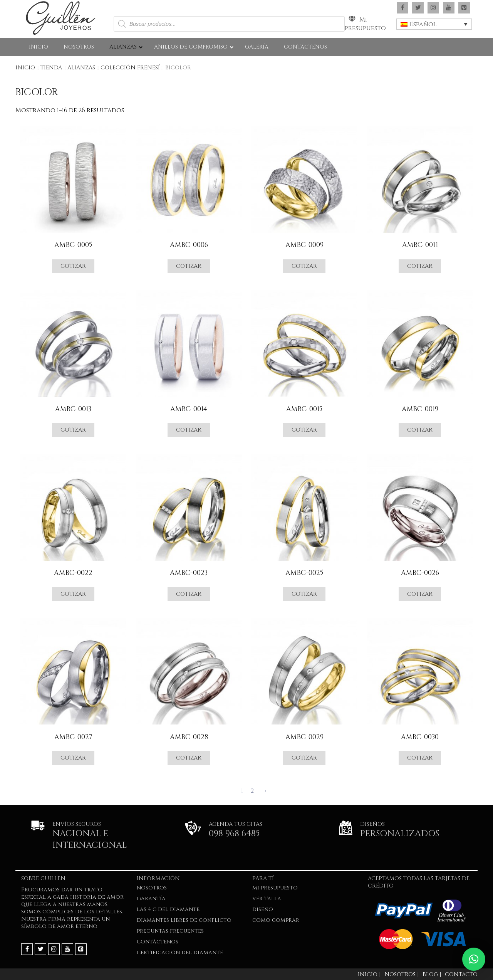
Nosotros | (402, 974)
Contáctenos (158, 942)
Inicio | (369, 974)
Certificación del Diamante (180, 952)
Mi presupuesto (365, 24)
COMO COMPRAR (276, 920)
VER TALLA (267, 898)
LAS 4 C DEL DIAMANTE (168, 909)
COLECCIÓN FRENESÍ (130, 68)
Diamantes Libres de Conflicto (184, 920)
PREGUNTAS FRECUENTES (170, 931)
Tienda (51, 68)
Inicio (25, 68)
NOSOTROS (152, 888)
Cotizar (73, 266)
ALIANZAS (81, 68)
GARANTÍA (151, 898)
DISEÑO (263, 909)
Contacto (461, 974)
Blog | (432, 974)
